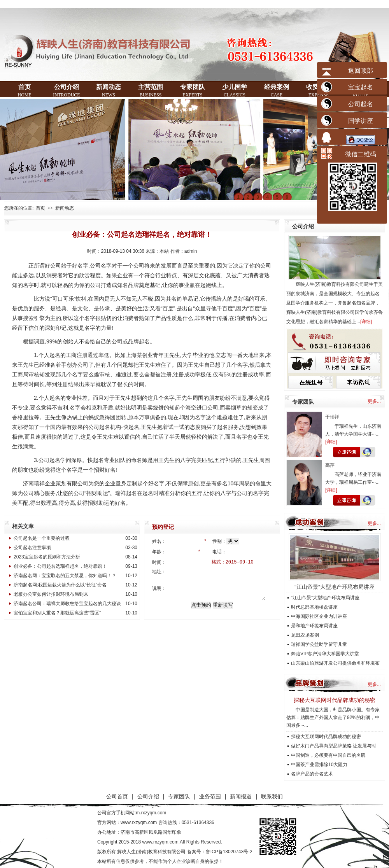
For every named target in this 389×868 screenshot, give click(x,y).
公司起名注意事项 (32, 548)
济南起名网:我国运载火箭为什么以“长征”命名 (60, 585)
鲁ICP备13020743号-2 (229, 852)
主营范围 (151, 91)
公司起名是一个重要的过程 (42, 538)
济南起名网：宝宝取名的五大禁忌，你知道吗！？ (65, 576)
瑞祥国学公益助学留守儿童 (319, 644)
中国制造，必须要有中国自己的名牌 (328, 755)
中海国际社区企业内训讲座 (319, 616)
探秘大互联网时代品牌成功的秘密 (335, 700)
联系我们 (272, 796)
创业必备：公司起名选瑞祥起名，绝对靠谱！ (60, 566)
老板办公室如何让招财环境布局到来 (51, 594)
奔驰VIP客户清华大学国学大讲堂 (325, 654)
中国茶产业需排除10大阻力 (319, 765)
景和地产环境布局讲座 (314, 626)
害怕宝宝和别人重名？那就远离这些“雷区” (57, 613)
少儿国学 (235, 91)
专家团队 (193, 91)
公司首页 (117, 796)
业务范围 (210, 796)
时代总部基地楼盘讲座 (314, 607)
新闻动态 (109, 91)
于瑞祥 (332, 417)
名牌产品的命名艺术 (312, 774)
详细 (366, 322)
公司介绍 (66, 91)
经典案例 (277, 91)
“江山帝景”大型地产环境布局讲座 (334, 587)
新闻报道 (241, 796)
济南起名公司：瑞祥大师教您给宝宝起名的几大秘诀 (67, 604)
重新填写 (223, 604)
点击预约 (201, 604)
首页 (24, 91)
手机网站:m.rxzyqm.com (141, 813)
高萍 (330, 465)
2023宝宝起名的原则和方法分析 (47, 557)
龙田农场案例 (305, 635)
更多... (374, 401)
